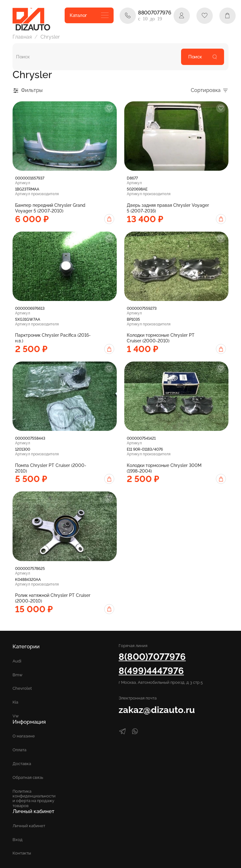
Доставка (22, 764)
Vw (16, 716)
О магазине (24, 736)
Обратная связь (28, 777)
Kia (15, 702)
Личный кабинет (29, 826)
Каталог (89, 15)
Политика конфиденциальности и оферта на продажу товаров (34, 798)
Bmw (18, 675)
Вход (18, 840)
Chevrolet (22, 688)
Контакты (22, 853)
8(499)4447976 (151, 671)
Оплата (19, 750)
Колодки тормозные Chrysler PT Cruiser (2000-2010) (161, 338)
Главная (22, 37)
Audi (17, 661)
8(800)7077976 (152, 657)
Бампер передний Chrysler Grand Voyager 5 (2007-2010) (50, 208)
